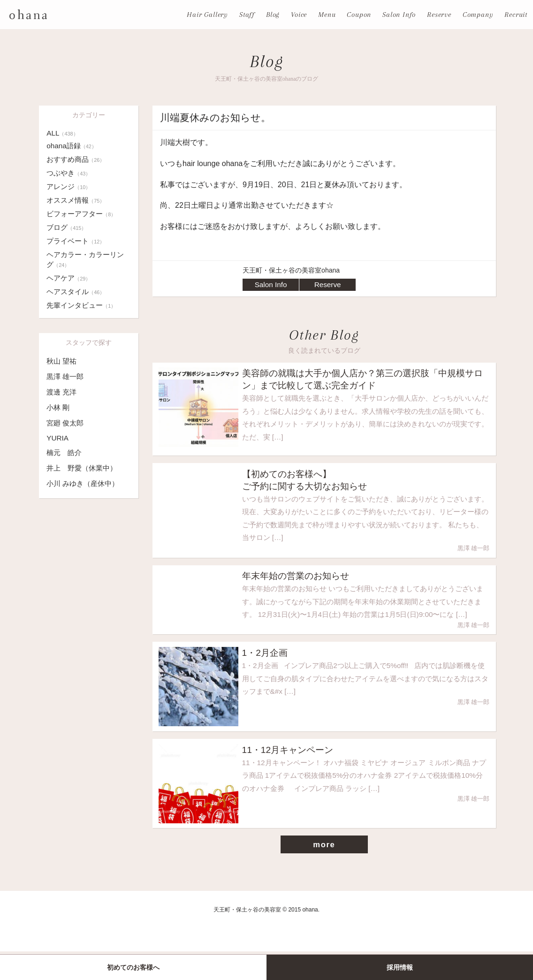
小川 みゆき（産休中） (85, 483)
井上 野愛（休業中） (84, 468)
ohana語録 (72, 146)
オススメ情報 (77, 200)
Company (478, 15)
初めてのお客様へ (133, 967)
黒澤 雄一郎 (66, 376)
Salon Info (399, 15)
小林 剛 (59, 407)
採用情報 (400, 967)
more (324, 873)
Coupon (359, 15)
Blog (273, 15)
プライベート (77, 241)
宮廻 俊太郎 (66, 423)
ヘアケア (70, 278)
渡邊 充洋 (62, 392)
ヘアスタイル (77, 292)
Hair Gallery (207, 15)
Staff (247, 15)
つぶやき (70, 173)
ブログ (67, 227)
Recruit (516, 15)
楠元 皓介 (65, 452)
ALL (63, 133)
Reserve (439, 15)
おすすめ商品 (77, 159)
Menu (327, 15)
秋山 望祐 (62, 361)
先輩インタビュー (83, 305)
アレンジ (70, 186)
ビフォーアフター (83, 214)
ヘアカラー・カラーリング (88, 259)
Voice (299, 15)
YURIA (58, 438)
